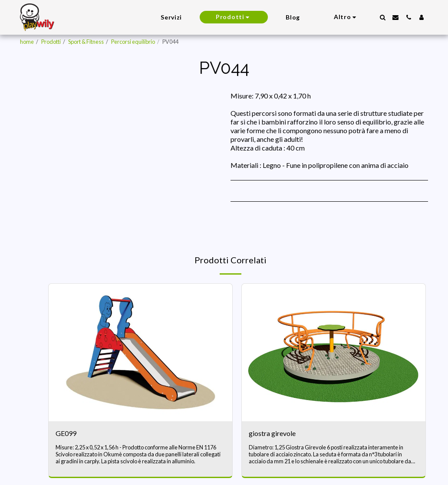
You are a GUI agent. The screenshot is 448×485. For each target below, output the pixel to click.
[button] (382, 17)
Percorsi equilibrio (133, 42)
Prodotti (51, 42)
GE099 (66, 433)
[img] (140, 352)
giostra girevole (272, 433)
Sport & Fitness (86, 42)
